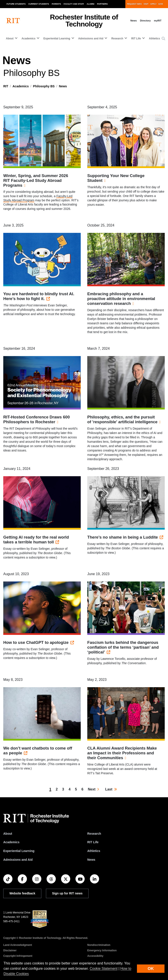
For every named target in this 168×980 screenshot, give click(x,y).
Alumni (90, 4)
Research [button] (117, 39)
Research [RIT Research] (94, 834)
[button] (163, 39)
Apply (153, 4)
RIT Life (93, 842)
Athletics (155, 39)
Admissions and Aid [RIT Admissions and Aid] (18, 860)
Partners (102, 4)
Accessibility (95, 956)
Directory (145, 21)
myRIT (158, 21)
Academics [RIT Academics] (11, 842)
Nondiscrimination (99, 945)
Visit (146, 4)
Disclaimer (10, 950)
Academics (21, 86)
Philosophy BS (44, 86)
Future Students (16, 4)
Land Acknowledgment (18, 945)
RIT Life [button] (136, 39)
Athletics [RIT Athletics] (94, 851)
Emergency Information (102, 950)
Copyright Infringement (18, 956)
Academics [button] (28, 39)
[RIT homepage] (13, 21)
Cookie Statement (104, 969)
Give (161, 4)
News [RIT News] (91, 860)
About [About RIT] (8, 834)
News (134, 21)
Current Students (39, 4)
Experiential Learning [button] (57, 39)
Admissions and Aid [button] (91, 39)
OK (151, 969)
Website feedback (22, 893)
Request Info (134, 4)
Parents (56, 4)
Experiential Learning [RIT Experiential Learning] (19, 851)
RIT (6, 86)
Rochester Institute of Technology (84, 21)
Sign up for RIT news (67, 893)
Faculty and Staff (74, 4)
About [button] (10, 39)
